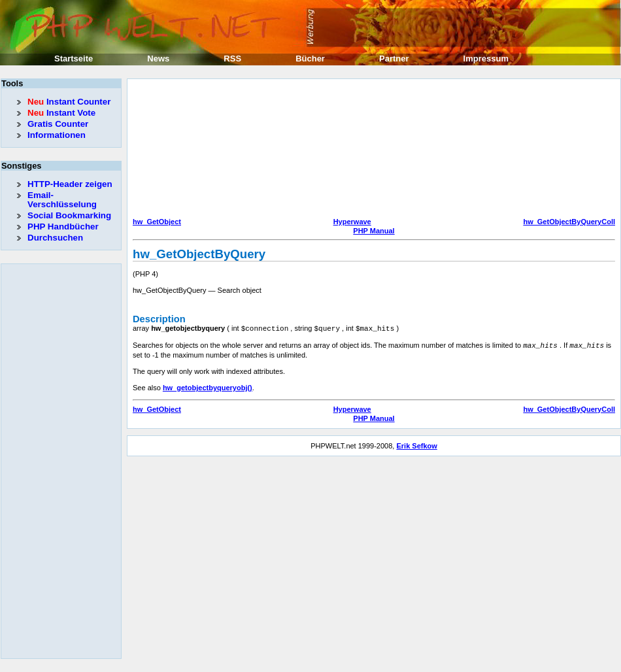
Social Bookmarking (69, 215)
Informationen (57, 135)
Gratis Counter (58, 124)
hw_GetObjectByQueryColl (569, 222)
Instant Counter (69, 102)
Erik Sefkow (416, 445)
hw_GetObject (157, 222)
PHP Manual (374, 231)
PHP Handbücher (63, 227)
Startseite (74, 59)
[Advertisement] (199, 150)
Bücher (310, 59)
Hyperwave (352, 222)
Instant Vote (61, 113)
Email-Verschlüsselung (62, 200)
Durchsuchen (55, 238)
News (158, 59)
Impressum (486, 59)
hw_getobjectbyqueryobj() (208, 386)
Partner (394, 59)
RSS (232, 59)
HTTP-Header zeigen (70, 184)
